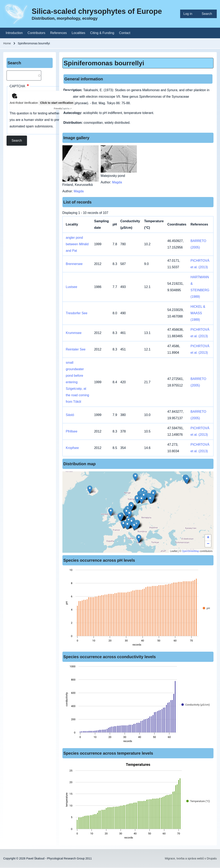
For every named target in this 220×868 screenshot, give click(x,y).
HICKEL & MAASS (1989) (198, 313)
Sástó (70, 415)
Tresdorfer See (77, 313)
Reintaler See (76, 349)
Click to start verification (57, 103)
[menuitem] (189, 14)
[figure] (138, 609)
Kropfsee (72, 448)
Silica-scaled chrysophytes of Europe (97, 11)
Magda (79, 191)
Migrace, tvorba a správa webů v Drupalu (191, 858)
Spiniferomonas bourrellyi (104, 63)
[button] (127, 525)
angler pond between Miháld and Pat (77, 244)
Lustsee (72, 287)
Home (7, 43)
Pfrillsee (72, 431)
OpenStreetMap (190, 551)
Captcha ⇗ (63, 109)
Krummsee (74, 333)
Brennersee (74, 264)
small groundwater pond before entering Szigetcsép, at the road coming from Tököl (78, 382)
